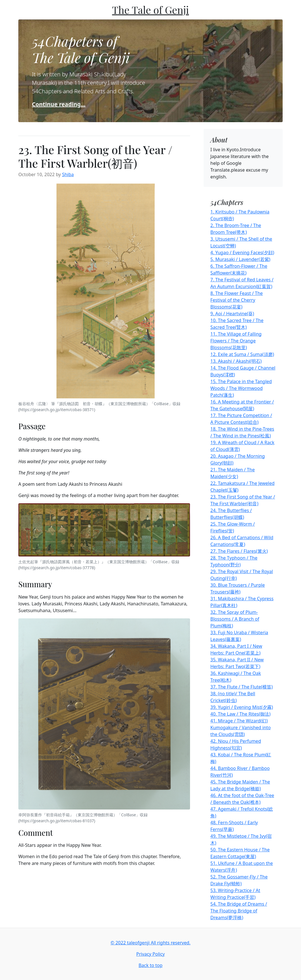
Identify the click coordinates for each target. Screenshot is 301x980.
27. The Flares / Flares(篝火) (239, 551)
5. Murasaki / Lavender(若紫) (240, 259)
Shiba (68, 174)
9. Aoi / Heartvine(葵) (232, 314)
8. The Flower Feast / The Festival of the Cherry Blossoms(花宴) (237, 300)
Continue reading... (59, 104)
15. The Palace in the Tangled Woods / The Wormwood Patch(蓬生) (241, 388)
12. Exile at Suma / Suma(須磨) (242, 354)
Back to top (151, 965)
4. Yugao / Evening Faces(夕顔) (242, 252)
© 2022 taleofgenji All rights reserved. (150, 943)
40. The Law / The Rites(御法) (240, 714)
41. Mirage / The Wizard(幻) (239, 721)
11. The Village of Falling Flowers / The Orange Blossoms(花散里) (236, 341)
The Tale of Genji (150, 10)
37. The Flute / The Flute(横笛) (242, 687)
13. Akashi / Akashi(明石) (236, 361)
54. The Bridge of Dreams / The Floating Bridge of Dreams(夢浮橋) (239, 911)
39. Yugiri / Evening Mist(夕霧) (242, 707)
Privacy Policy (151, 954)
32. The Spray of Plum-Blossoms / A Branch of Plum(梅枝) (235, 619)
